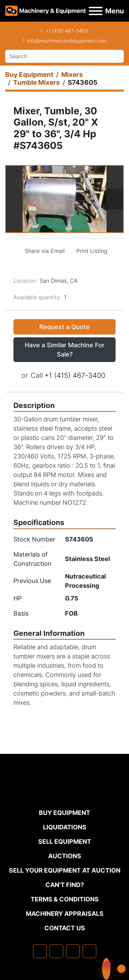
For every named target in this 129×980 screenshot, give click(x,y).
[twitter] (73, 951)
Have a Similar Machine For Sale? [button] (65, 350)
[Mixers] (72, 75)
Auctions (65, 856)
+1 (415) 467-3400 (67, 31)
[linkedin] (56, 951)
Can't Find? (65, 885)
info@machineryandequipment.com (67, 41)
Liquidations (65, 827)
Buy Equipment (64, 813)
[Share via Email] (43, 251)
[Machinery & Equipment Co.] (65, 794)
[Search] (60, 56)
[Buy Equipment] (29, 75)
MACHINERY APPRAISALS (65, 914)
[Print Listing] (90, 251)
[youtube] (89, 951)
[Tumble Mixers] (36, 83)
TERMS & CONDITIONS (65, 899)
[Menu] (96, 11)
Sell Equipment (65, 842)
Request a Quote (64, 327)
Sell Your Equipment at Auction (65, 870)
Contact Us (65, 928)
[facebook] (40, 951)
